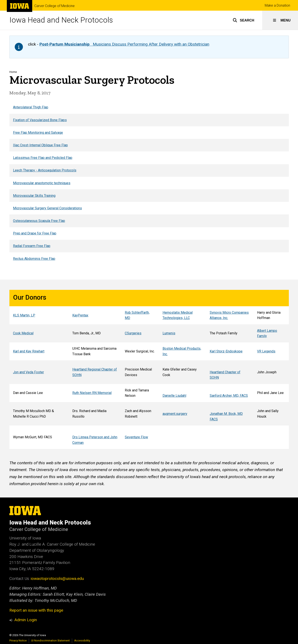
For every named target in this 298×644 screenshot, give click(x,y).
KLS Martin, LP (24, 315)
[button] (243, 20)
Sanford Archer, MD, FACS (229, 396)
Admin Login (26, 620)
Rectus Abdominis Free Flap (34, 259)
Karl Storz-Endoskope (226, 351)
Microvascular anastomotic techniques (41, 183)
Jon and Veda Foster (28, 372)
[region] (149, 183)
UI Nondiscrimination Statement (50, 640)
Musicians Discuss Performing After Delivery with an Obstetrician (124, 44)
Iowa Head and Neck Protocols (61, 20)
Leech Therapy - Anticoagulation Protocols (44, 170)
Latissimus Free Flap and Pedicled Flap (42, 158)
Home (13, 72)
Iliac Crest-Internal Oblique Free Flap (40, 145)
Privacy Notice (18, 640)
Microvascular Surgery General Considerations (47, 208)
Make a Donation (277, 5)
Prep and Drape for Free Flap (34, 233)
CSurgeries (133, 333)
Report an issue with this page (36, 610)
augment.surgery (175, 414)
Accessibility (82, 640)
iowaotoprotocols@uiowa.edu (57, 579)
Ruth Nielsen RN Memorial (92, 393)
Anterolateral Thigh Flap (30, 107)
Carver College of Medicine (55, 6)
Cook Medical (23, 333)
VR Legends (266, 351)
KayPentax (80, 315)
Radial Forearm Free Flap (31, 246)
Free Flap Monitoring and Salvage (38, 133)
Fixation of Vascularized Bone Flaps (40, 120)
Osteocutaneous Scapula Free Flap (39, 221)
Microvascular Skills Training (34, 196)
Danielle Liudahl (174, 396)
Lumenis (169, 333)
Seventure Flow (136, 437)
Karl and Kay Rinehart (28, 351)
